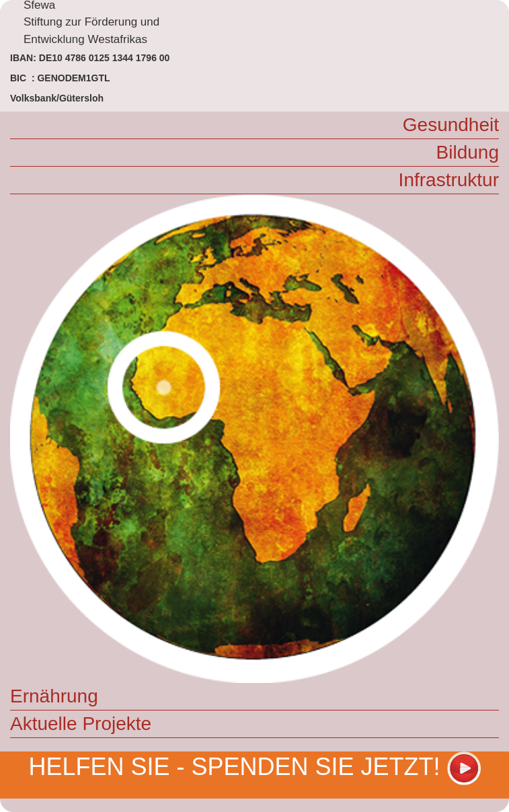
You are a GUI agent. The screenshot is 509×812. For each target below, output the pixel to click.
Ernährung (54, 696)
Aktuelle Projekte (81, 724)
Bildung (468, 152)
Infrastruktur (449, 180)
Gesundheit (451, 125)
